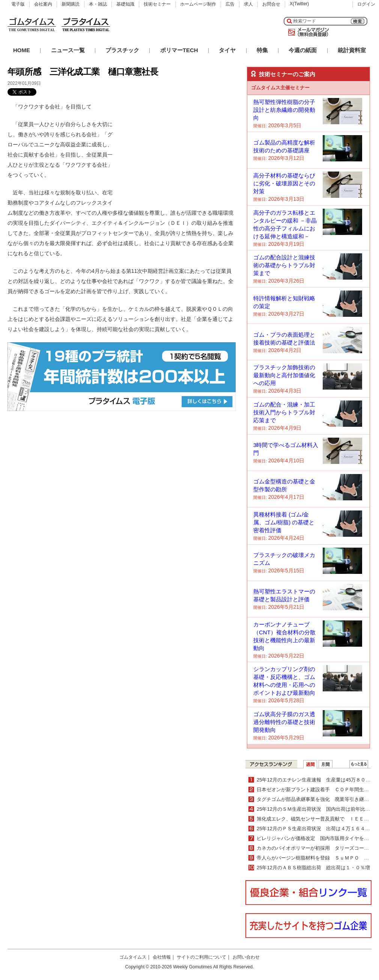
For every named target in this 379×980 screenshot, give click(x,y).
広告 (230, 4)
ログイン (366, 4)
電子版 (18, 4)
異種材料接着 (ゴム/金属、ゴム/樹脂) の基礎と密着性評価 (284, 522)
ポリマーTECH (179, 50)
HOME (22, 50)
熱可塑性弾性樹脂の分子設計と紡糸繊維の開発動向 (284, 110)
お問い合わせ (246, 957)
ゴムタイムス (133, 957)
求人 (248, 4)
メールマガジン (307, 32)
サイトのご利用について (202, 957)
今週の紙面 (303, 50)
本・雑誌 (98, 4)
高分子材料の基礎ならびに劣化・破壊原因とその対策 (284, 183)
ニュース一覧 (68, 50)
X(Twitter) (299, 4)
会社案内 (43, 4)
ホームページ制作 (198, 4)
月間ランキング (326, 764)
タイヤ (227, 50)
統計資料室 (352, 50)
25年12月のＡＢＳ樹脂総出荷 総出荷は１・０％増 (313, 868)
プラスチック (122, 50)
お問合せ (271, 4)
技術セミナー (157, 4)
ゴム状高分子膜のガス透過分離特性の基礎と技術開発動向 (284, 722)
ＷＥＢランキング (359, 764)
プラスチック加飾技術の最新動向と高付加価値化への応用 (284, 375)
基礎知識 (125, 4)
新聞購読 (71, 4)
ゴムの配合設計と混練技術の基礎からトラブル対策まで (284, 265)
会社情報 (162, 957)
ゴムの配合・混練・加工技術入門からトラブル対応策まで (284, 412)
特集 (262, 50)
